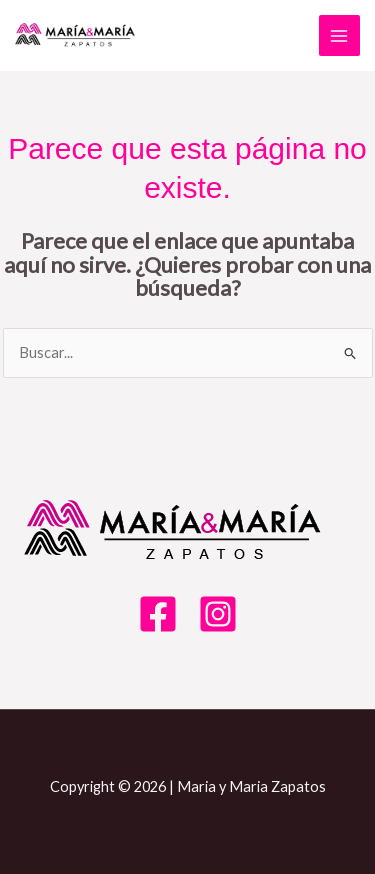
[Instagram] (218, 614)
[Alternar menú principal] (340, 36)
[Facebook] (158, 614)
